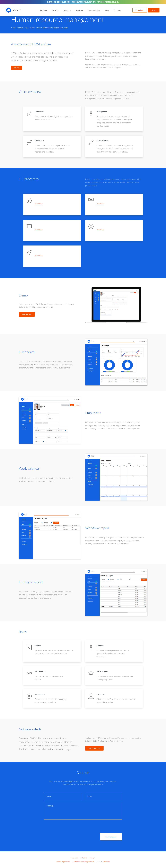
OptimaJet (106, 862)
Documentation (94, 10)
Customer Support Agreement (83, 862)
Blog (107, 10)
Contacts (117, 10)
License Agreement (63, 862)
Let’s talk (84, 858)
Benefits (55, 10)
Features (44, 10)
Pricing (92, 858)
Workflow (39, 204)
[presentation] (61, 826)
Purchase (79, 10)
